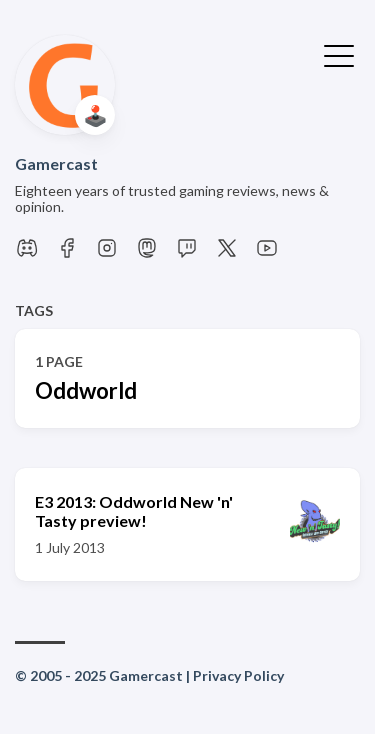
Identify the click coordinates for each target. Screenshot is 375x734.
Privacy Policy (238, 675)
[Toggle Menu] (339, 54)
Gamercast (56, 163)
